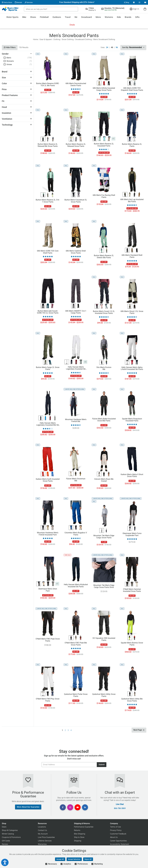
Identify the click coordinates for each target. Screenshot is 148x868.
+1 (113, 139)
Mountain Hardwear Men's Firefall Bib (76, 421)
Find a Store (7, 2)
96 (117, 47)
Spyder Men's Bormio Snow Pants (132, 644)
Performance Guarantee (84, 827)
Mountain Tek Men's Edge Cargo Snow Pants (104, 537)
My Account (43, 834)
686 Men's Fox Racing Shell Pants (104, 196)
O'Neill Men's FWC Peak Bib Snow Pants (76, 644)
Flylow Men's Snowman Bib (76, 480)
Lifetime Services (45, 841)
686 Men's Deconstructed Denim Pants (76, 85)
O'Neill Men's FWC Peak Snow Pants (48, 640)
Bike (24, 17)
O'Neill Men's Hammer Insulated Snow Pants (132, 590)
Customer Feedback (118, 834)
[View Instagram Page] (139, 2)
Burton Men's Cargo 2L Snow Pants (48, 368)
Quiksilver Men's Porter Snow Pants (76, 695)
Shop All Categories (10, 830)
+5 (85, 362)
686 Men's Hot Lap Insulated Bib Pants (132, 201)
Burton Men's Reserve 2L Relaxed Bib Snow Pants (48, 145)
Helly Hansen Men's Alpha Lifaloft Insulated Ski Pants (132, 368)
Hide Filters (10, 47)
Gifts (137, 17)
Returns (77, 830)
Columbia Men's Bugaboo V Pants (76, 534)
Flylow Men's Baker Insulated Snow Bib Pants (104, 420)
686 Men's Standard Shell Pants (132, 256)
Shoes (33, 17)
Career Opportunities (118, 841)
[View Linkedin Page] (85, 807)
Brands (128, 17)
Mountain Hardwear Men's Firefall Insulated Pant (48, 534)
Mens (98, 17)
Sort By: (133, 47)
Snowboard (86, 17)
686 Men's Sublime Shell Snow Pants (76, 252)
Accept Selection (74, 859)
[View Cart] (145, 9)
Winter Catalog (8, 834)
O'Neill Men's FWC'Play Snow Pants (48, 700)
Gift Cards (6, 841)
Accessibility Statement (120, 844)
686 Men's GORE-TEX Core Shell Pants (48, 252)
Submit (102, 765)
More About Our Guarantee (28, 807)
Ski (76, 17)
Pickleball (44, 17)
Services (29, 2)
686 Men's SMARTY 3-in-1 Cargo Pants (76, 312)
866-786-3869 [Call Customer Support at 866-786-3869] (120, 808)
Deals (72, 25)
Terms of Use (115, 827)
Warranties (42, 844)
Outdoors (57, 17)
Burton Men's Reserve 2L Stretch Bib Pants (104, 257)
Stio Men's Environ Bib (104, 368)
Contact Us (42, 830)
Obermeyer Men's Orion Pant (48, 590)
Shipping (78, 841)
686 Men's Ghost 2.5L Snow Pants (132, 312)
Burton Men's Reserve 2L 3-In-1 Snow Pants (48, 201)
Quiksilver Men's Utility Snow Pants (104, 695)
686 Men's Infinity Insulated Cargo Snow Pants (104, 89)
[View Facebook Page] (134, 2)
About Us (114, 837)
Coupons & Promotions (11, 837)
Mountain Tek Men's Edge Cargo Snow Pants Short (104, 586)
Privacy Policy (116, 830)
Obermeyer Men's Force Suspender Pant (132, 534)
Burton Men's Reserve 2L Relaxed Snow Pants (76, 145)
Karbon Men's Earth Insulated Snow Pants (48, 480)
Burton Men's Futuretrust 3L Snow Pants (76, 201)
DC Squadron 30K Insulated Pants (104, 639)
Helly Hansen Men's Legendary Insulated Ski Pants (76, 368)
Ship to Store (79, 837)
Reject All (88, 859)
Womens (109, 17)
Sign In (134, 9)
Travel (68, 17)
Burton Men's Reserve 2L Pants (132, 145)
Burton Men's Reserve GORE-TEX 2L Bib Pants (48, 85)
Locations (42, 827)
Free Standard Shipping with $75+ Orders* (77, 2)
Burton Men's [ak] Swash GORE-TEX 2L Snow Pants (48, 312)
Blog (126, 2)
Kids (119, 17)
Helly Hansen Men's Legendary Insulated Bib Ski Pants (48, 424)
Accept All (60, 859)
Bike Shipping (80, 834)
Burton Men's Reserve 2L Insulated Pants (104, 145)
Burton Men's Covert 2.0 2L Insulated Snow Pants (104, 312)
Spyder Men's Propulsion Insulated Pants (132, 420)
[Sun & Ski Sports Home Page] (10, 9)
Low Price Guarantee (46, 837)
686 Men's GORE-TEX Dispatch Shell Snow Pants (132, 89)
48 (112, 47)
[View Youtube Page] (145, 2)
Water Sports (12, 17)
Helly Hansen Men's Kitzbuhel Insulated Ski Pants (76, 586)
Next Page (139, 730)
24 (107, 47)
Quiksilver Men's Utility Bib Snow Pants (132, 700)
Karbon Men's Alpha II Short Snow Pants (132, 476)
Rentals (18, 2)
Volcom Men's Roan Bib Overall (104, 480)
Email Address (42, 762)
